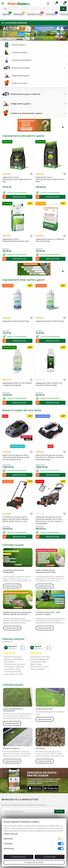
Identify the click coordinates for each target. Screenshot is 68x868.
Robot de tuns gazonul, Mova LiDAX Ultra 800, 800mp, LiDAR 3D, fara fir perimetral (16, 457)
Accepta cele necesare (34, 862)
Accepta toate (50, 857)
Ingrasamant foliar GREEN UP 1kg (50, 321)
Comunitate (51, 14)
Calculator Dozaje (35, 14)
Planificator (19, 14)
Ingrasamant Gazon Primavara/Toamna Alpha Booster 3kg (17, 179)
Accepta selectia (18, 857)
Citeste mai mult (12, 586)
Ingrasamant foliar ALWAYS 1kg (16, 321)
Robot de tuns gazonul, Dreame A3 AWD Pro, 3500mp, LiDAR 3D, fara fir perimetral (50, 457)
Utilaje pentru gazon (21, 104)
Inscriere (59, 811)
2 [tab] (64, 37)
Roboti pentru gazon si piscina (25, 94)
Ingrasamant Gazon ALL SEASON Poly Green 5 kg (50, 240)
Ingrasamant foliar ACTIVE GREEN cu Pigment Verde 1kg (17, 384)
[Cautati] (34, 9)
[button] (4, 4)
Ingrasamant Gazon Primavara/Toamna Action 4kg (15, 240)
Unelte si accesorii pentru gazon (26, 113)
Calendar (6, 14)
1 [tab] (61, 37)
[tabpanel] (17, 33)
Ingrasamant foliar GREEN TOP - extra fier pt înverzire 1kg (50, 384)
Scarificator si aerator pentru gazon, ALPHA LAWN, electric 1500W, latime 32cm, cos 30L (15, 519)
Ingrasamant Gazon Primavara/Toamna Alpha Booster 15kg (50, 179)
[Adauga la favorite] (31, 174)
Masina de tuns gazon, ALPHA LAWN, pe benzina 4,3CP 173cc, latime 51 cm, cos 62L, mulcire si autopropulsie (49, 520)
